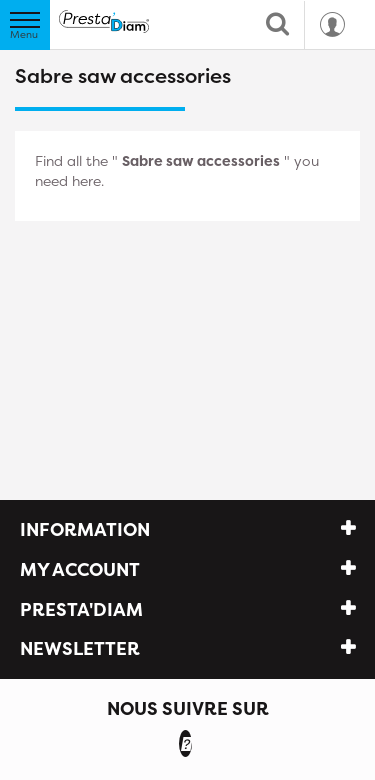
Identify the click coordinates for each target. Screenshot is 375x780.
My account (80, 569)
